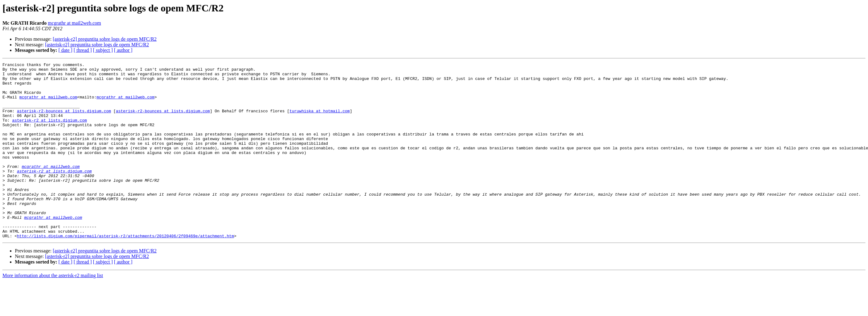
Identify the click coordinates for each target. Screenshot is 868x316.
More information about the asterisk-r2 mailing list (53, 311)
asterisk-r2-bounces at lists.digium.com (64, 121)
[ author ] (123, 50)
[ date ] (65, 50)
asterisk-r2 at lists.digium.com (49, 132)
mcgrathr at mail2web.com (74, 23)
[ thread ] (83, 50)
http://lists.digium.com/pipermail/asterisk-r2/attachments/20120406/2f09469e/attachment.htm (126, 271)
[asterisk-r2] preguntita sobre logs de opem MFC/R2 (105, 39)
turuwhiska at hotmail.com (319, 121)
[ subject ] (103, 50)
